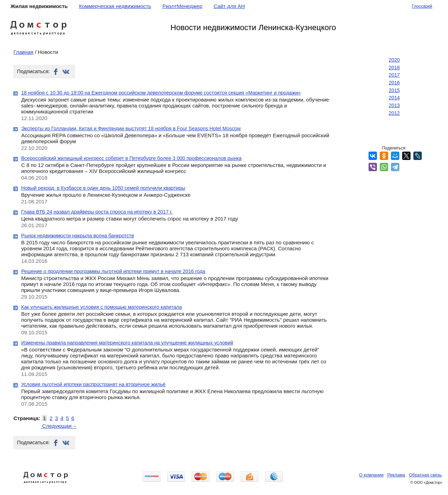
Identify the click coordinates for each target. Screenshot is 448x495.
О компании (371, 475)
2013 (394, 105)
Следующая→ (59, 426)
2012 (394, 113)
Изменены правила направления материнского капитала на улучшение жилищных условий (127, 343)
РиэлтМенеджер (182, 6)
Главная (23, 52)
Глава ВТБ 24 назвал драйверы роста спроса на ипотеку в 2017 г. (97, 212)
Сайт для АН (229, 6)
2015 (394, 90)
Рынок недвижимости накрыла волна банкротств (77, 236)
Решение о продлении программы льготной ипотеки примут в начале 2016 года (113, 271)
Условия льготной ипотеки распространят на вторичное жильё (93, 384)
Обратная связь (425, 475)
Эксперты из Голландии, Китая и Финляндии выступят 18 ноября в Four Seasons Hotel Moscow (131, 128)
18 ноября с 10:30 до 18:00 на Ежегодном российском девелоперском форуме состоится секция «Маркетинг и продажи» (161, 93)
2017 (394, 75)
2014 (394, 98)
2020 (394, 60)
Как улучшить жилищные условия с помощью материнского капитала (101, 307)
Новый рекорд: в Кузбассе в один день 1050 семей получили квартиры (103, 188)
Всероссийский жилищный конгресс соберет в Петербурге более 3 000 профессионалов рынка (131, 158)
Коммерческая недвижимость (115, 6)
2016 (394, 83)
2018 (394, 68)
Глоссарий (422, 6)
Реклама (396, 475)
